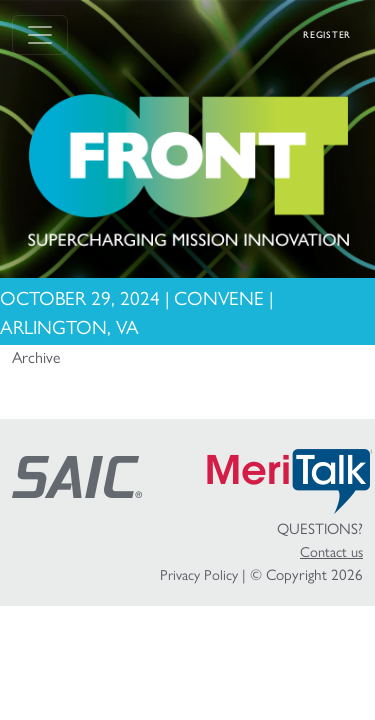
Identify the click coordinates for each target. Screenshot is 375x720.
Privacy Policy (199, 574)
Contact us (331, 551)
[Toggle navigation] (40, 35)
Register (327, 34)
